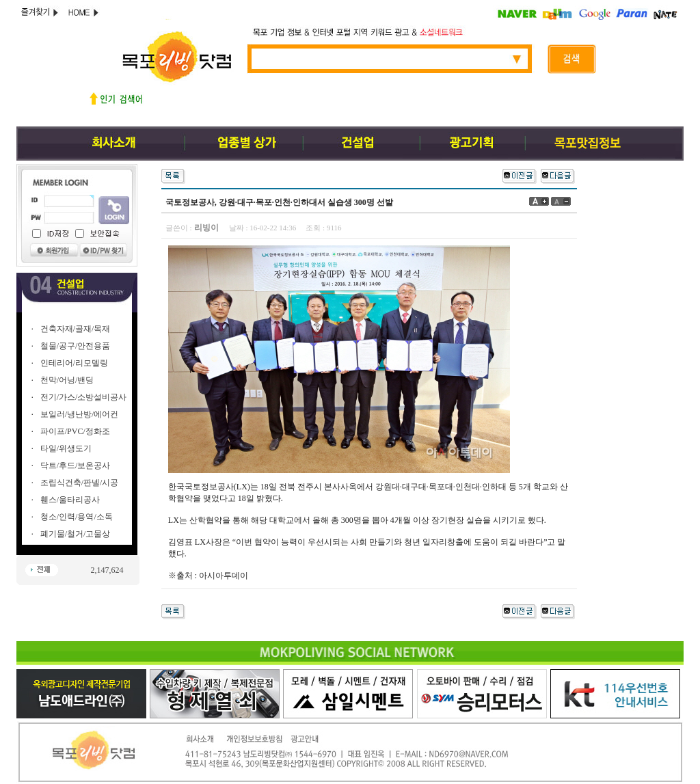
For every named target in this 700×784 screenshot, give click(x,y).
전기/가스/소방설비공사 (84, 397)
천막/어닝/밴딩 (67, 380)
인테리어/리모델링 (74, 363)
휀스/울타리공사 (70, 500)
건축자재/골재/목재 (76, 329)
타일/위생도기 (66, 448)
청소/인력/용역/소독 (77, 517)
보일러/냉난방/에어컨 (80, 414)
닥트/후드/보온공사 (76, 465)
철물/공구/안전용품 (76, 346)
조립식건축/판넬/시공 (80, 483)
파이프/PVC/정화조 (75, 431)
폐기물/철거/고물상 (76, 534)
